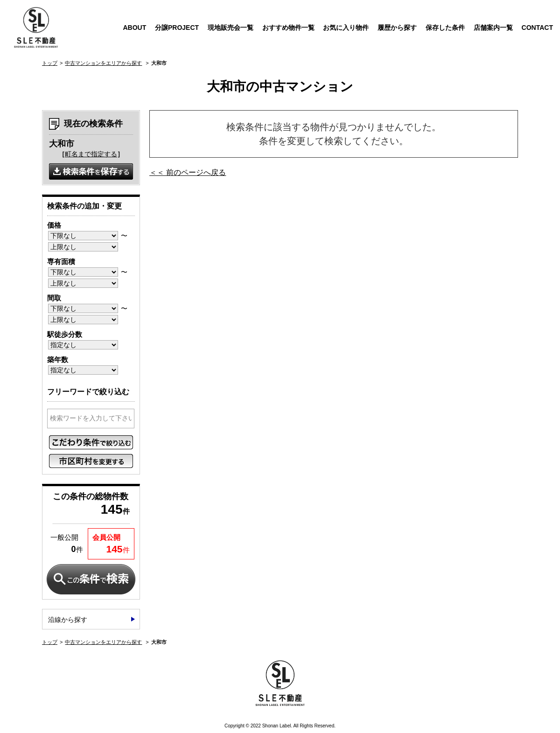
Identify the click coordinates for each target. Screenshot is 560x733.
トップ (50, 63)
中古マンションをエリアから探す (103, 63)
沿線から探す (68, 620)
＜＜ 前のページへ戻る (188, 172)
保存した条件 (445, 28)
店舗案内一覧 (493, 28)
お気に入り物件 (346, 28)
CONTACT (537, 28)
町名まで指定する (91, 154)
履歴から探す (397, 28)
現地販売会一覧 (231, 28)
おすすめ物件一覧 (288, 28)
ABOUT (134, 28)
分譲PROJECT (177, 28)
